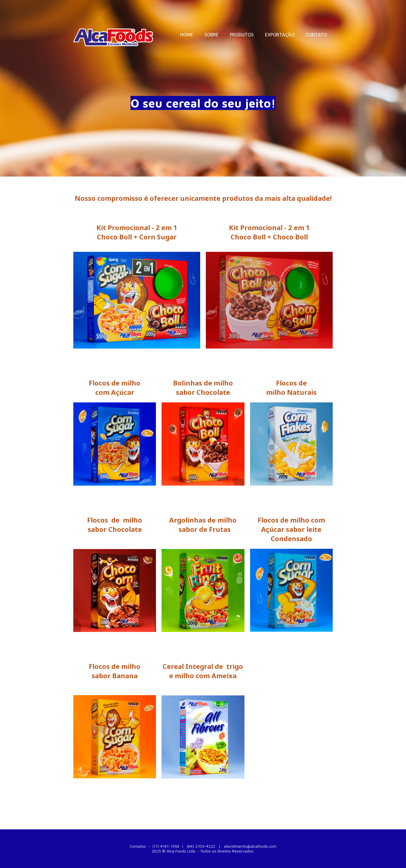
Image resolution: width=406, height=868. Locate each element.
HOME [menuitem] (187, 35)
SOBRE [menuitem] (211, 35)
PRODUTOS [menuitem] (242, 35)
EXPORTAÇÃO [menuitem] (280, 35)
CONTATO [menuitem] (316, 35)
